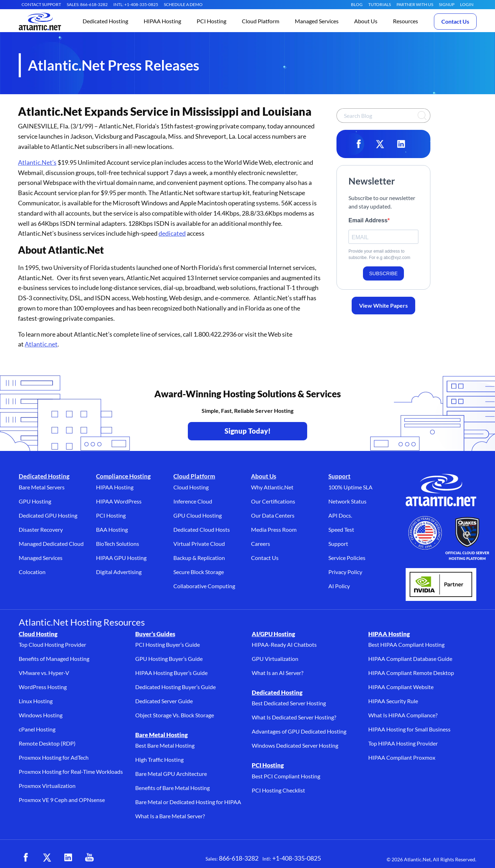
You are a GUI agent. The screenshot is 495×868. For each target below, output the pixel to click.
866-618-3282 (239, 858)
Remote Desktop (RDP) (47, 743)
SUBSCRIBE (384, 273)
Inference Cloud (193, 501)
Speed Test (341, 529)
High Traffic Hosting (159, 759)
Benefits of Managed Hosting (54, 659)
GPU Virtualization (275, 659)
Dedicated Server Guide (164, 701)
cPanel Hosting (37, 729)
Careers (261, 544)
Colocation (32, 572)
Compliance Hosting (123, 476)
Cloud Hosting (191, 487)
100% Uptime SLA (350, 487)
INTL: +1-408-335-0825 (136, 4)
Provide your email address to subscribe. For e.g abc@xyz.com (379, 254)
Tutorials (380, 4)
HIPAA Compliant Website (401, 687)
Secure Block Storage (199, 572)
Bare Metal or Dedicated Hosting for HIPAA (188, 802)
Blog (357, 4)
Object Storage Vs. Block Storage (175, 715)
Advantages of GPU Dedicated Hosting (299, 731)
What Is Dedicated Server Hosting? (294, 717)
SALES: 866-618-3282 (87, 4)
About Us (264, 476)
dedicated (172, 233)
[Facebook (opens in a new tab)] (26, 857)
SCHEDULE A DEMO (183, 4)
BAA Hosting (112, 529)
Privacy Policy (345, 572)
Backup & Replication (199, 558)
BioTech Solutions (118, 544)
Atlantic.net (41, 344)
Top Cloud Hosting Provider (52, 644)
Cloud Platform (194, 476)
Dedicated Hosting (44, 476)
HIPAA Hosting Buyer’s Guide (171, 673)
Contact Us (455, 21)
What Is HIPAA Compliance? (403, 715)
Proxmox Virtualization (47, 786)
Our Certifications (273, 501)
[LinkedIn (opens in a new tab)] (68, 857)
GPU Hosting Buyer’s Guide (169, 659)
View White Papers (383, 305)
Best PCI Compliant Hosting (286, 776)
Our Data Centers (273, 515)
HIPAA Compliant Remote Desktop (411, 673)
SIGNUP (447, 4)
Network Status (347, 501)
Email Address (368, 220)
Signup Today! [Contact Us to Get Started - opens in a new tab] (248, 431)
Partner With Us (415, 4)
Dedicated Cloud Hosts (202, 529)
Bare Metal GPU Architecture (171, 774)
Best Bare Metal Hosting (165, 745)
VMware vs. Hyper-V (44, 673)
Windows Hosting (41, 715)
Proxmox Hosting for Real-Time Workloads (71, 771)
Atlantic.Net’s (37, 162)
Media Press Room (274, 529)
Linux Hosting (36, 701)
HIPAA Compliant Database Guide (410, 659)
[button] (105, 22)
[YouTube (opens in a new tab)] (89, 857)
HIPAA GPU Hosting (121, 558)
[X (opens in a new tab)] (47, 857)
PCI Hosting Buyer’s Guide (168, 644)
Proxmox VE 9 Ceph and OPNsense (62, 800)
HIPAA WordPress (119, 501)
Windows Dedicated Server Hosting (295, 745)
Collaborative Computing (204, 586)
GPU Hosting (35, 501)
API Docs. (340, 515)
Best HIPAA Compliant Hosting (406, 644)
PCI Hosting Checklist (278, 790)
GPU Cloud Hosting (198, 515)
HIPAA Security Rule (393, 701)
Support (339, 476)
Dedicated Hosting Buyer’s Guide (175, 687)
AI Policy (339, 586)
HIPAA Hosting (115, 487)
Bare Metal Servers (42, 487)
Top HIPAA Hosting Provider (403, 743)
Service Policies (347, 558)
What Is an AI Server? (278, 673)
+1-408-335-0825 (297, 858)
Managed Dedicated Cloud (51, 544)
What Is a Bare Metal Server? (170, 816)
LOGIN (467, 4)
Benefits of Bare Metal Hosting (172, 788)
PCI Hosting (111, 515)
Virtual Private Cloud (199, 544)
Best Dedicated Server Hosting (289, 703)
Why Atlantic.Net (272, 487)
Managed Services (41, 558)
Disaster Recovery (41, 529)
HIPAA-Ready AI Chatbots (284, 644)
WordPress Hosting (43, 687)
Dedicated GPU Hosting (48, 515)
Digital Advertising (119, 572)
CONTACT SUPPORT (41, 4)
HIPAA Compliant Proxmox (402, 757)
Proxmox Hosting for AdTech (54, 757)
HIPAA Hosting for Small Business (409, 729)
